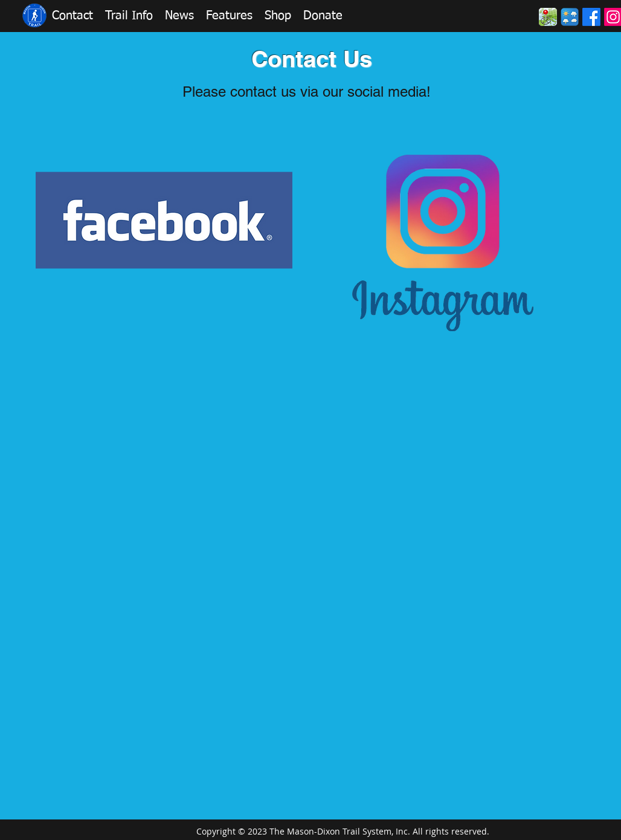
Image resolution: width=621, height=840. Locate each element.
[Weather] (570, 17)
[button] (72, 16)
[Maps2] (548, 17)
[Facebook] (591, 17)
